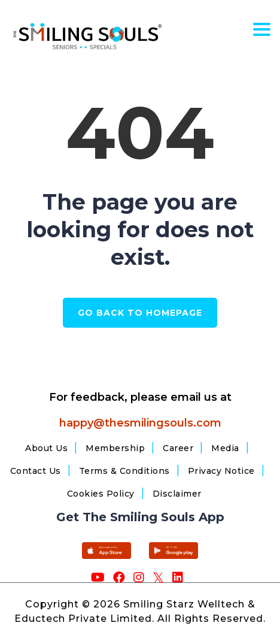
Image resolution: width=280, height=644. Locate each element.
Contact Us (36, 471)
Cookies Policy (101, 494)
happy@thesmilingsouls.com (140, 423)
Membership (115, 448)
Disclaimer (177, 494)
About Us (46, 448)
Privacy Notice (221, 471)
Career (178, 448)
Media (225, 448)
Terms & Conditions (124, 471)
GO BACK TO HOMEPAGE (140, 313)
